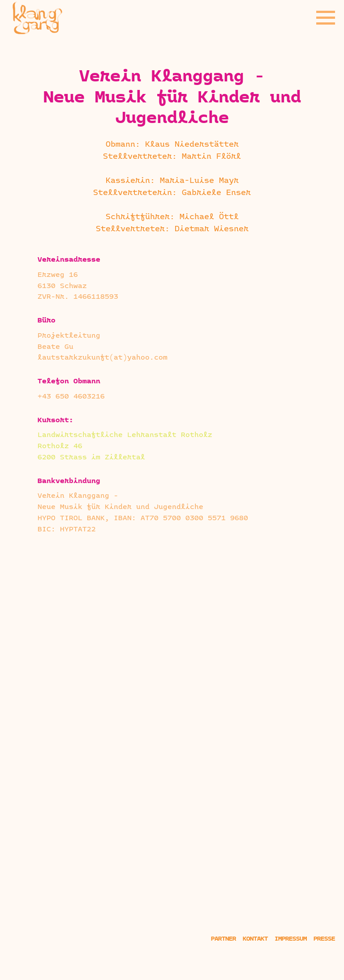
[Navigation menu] (326, 18)
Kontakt (255, 939)
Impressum (291, 939)
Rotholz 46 (60, 446)
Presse (324, 939)
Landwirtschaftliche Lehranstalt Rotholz (125, 435)
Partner (224, 939)
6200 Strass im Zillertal (91, 458)
